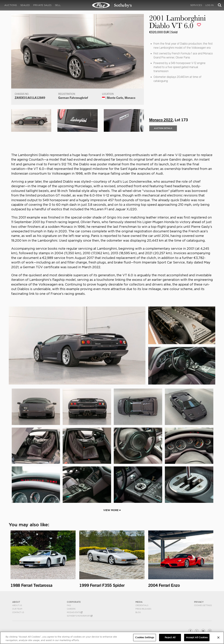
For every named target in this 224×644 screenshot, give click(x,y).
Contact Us (18, 612)
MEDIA (139, 602)
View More (112, 510)
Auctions (11, 5)
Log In (209, 5)
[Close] (218, 638)
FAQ (69, 605)
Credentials (142, 605)
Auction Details (163, 128)
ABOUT (16, 602)
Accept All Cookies (197, 637)
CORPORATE (74, 602)
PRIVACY (199, 602)
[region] (112, 638)
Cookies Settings (203, 605)
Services (196, 5)
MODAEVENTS (75, 612)
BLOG (138, 612)
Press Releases (143, 609)
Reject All (170, 637)
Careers (71, 609)
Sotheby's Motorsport (80, 616)
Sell (58, 5)
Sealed (25, 5)
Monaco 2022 (161, 119)
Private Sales (42, 5)
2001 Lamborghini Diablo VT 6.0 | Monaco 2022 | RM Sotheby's (112, 5)
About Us (17, 605)
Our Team (17, 609)
